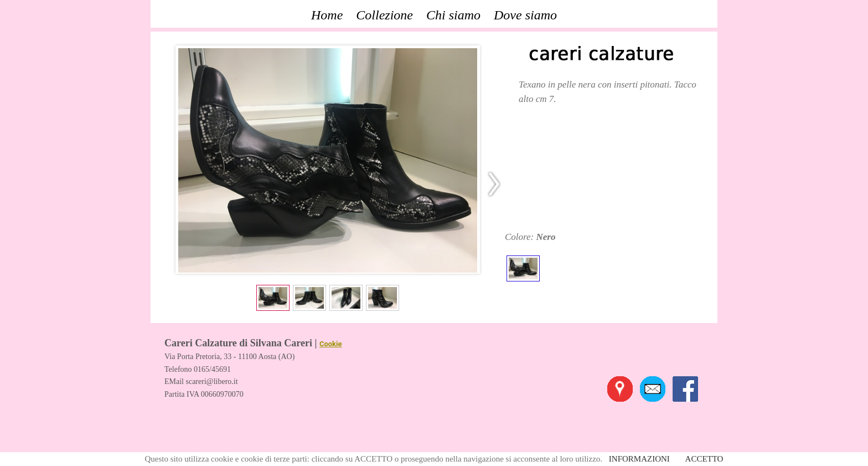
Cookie (331, 344)
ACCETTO (704, 459)
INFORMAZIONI (639, 459)
